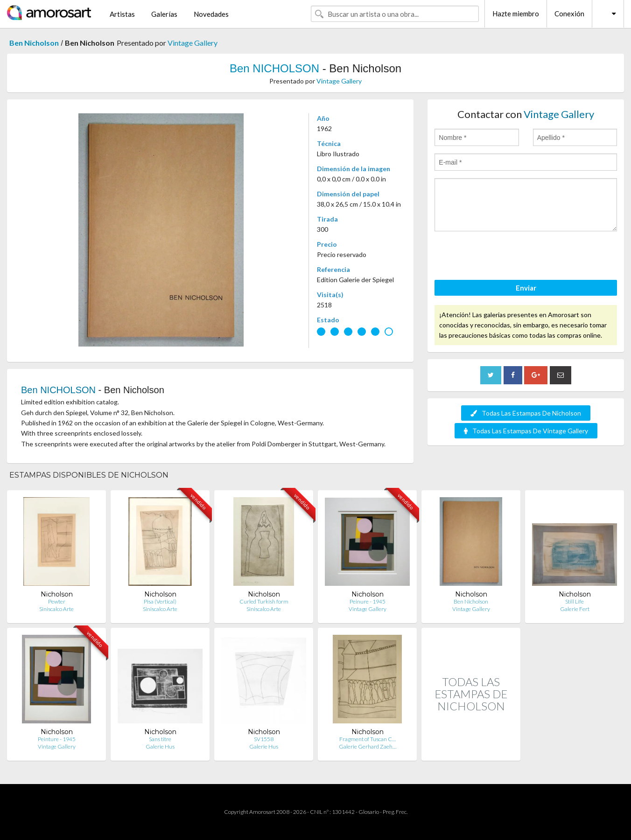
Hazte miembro (516, 14)
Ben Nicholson (34, 43)
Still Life (575, 601)
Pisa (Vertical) (160, 601)
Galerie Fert (575, 609)
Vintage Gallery (193, 43)
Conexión (569, 14)
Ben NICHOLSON (274, 68)
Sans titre (160, 739)
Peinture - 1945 (57, 739)
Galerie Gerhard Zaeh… (368, 746)
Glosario (369, 812)
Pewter (57, 601)
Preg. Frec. (395, 812)
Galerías (164, 14)
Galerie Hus (160, 746)
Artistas (122, 14)
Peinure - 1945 (368, 601)
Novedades (211, 14)
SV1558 (264, 739)
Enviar (526, 288)
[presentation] (505, 257)
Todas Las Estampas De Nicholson (526, 413)
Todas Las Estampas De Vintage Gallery (526, 431)
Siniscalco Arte (56, 609)
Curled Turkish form (264, 601)
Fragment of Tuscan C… (368, 739)
